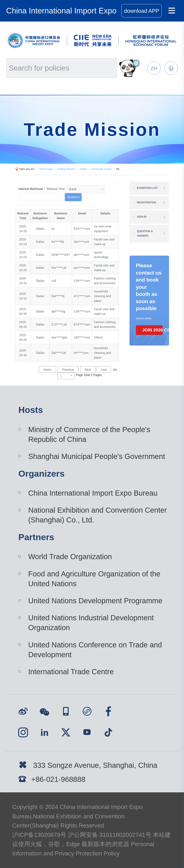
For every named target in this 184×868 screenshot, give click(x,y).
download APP (142, 11)
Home (47, 370)
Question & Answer (145, 234)
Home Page (46, 169)
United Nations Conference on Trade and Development (95, 650)
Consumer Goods (102, 169)
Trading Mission (66, 169)
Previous (68, 370)
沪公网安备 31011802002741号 (110, 835)
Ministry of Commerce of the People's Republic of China (89, 434)
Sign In (142, 217)
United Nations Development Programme (95, 601)
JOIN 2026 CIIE (152, 330)
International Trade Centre (71, 672)
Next (88, 370)
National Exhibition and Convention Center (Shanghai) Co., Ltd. (98, 515)
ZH (154, 68)
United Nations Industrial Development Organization (91, 623)
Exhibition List (147, 188)
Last (104, 370)
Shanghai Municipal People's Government (97, 456)
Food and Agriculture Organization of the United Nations (94, 579)
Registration (147, 203)
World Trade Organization (70, 557)
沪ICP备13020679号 (39, 835)
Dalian (83, 169)
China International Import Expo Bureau (93, 493)
